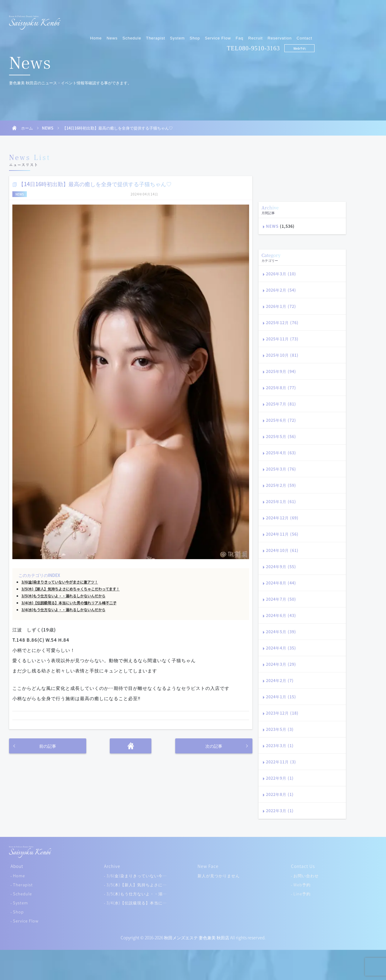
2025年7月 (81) (281, 404)
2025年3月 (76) (281, 469)
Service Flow (280, 20)
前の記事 (48, 746)
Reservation (342, 20)
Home (158, 20)
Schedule (194, 20)
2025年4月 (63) (281, 453)
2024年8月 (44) (281, 583)
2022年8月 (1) (280, 794)
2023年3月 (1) (280, 745)
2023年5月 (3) (280, 729)
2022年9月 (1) (280, 778)
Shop (257, 20)
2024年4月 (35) (281, 648)
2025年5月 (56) (281, 436)
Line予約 (302, 894)
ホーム (27, 128)
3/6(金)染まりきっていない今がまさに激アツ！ (60, 582)
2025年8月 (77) (281, 388)
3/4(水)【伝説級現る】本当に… (137, 903)
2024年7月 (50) (281, 599)
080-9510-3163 (322, 30)
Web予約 (362, 31)
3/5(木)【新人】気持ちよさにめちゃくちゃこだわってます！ (71, 589)
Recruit (318, 20)
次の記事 (214, 746)
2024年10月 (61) (282, 550)
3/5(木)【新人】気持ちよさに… (137, 885)
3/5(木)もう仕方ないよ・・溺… (137, 894)
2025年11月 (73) (282, 339)
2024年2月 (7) (280, 680)
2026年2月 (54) (281, 290)
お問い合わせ (306, 876)
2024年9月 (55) (281, 567)
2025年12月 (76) (282, 322)
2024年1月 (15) (281, 697)
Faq (302, 20)
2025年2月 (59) (281, 485)
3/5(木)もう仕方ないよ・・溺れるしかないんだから (63, 596)
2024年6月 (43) (281, 615)
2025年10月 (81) (282, 355)
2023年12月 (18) (282, 713)
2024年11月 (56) (282, 534)
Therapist (218, 20)
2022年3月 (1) (280, 811)
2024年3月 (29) (281, 664)
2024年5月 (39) (281, 632)
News (174, 20)
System (240, 20)
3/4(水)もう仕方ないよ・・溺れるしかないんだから (63, 610)
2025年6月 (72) (281, 420)
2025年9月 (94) (281, 371)
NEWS (48, 128)
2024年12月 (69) (282, 518)
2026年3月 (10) (281, 274)
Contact (367, 20)
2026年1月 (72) (281, 306)
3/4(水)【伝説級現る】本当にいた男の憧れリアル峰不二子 (69, 603)
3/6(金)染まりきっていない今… (137, 876)
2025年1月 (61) (281, 501)
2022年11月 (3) (281, 762)
